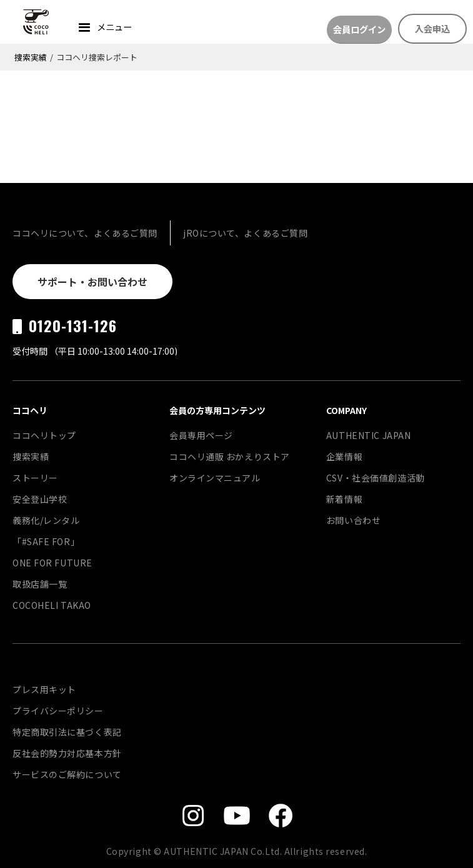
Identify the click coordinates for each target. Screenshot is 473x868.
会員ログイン (359, 29)
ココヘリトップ (44, 435)
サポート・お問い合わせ (92, 282)
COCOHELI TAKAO (52, 605)
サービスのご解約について (67, 774)
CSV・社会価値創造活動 (376, 478)
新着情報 (344, 499)
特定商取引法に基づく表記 (67, 732)
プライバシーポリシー (58, 711)
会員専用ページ (201, 435)
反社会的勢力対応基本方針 (67, 753)
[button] (104, 28)
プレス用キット (44, 689)
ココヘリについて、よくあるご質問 (85, 233)
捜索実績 (31, 57)
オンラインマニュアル (215, 478)
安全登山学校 (40, 499)
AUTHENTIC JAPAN (368, 435)
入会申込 (432, 28)
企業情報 (344, 456)
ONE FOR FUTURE (52, 563)
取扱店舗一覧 (40, 584)
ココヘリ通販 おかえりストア (230, 456)
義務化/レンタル (46, 520)
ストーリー (35, 478)
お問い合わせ (353, 520)
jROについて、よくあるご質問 (245, 233)
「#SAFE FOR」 (46, 541)
